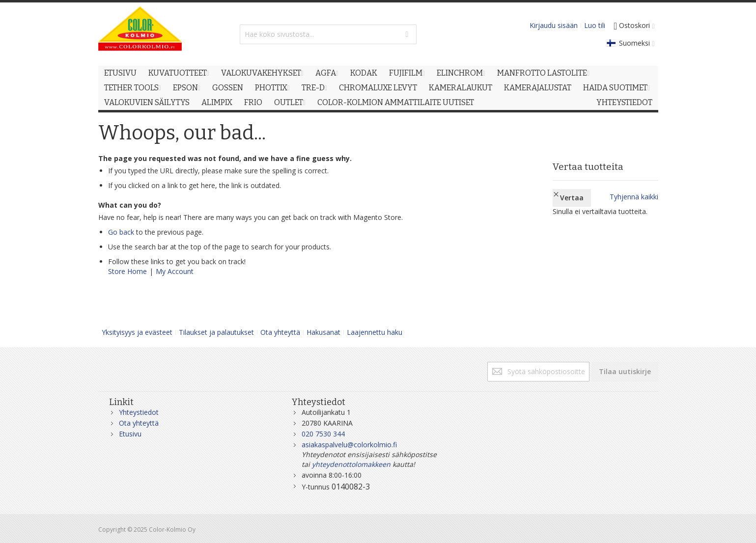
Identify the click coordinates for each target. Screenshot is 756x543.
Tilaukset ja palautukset (216, 332)
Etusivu (130, 434)
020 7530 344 (323, 434)
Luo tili (595, 25)
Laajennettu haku (375, 332)
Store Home (127, 271)
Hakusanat (323, 332)
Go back (121, 232)
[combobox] (328, 34)
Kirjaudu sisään (554, 25)
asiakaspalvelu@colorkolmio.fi (349, 445)
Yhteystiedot (139, 412)
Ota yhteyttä (280, 332)
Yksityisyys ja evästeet (137, 332)
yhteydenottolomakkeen (351, 464)
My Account (175, 271)
